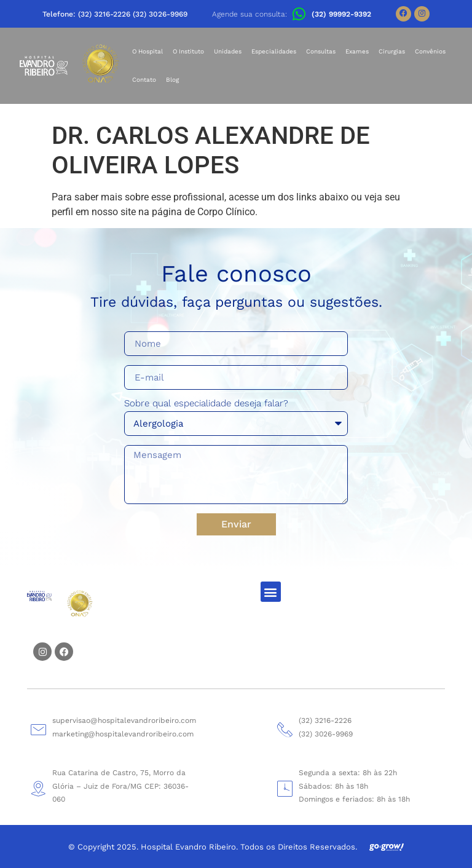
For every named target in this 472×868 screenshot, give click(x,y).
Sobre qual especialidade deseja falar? (206, 404)
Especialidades (274, 51)
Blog (172, 80)
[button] (271, 592)
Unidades (228, 51)
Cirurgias (392, 51)
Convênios (430, 51)
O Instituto (188, 51)
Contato (144, 80)
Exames (357, 51)
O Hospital (147, 51)
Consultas (321, 51)
